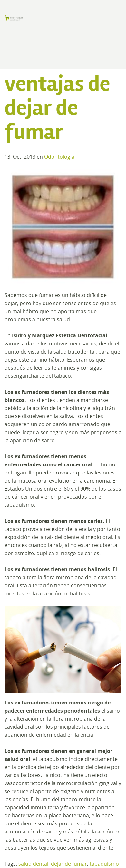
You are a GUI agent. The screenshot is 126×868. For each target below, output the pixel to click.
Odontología (59, 157)
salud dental (33, 864)
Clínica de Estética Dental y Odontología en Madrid (14, 18)
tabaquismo (104, 864)
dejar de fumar (69, 864)
